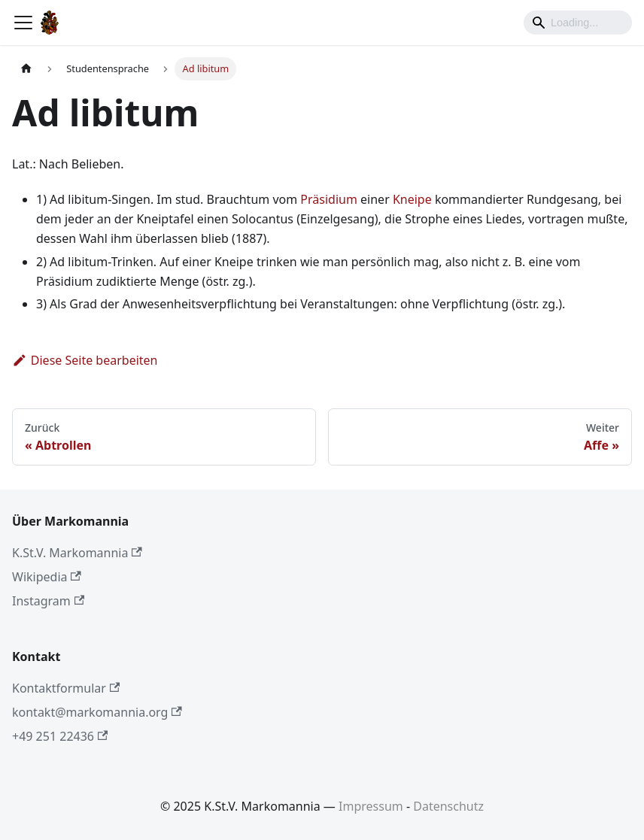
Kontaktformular (66, 688)
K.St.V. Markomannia (77, 553)
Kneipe (412, 199)
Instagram (48, 601)
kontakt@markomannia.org (97, 712)
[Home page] (26, 69)
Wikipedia (47, 577)
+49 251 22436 (60, 736)
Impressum (371, 806)
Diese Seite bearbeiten (85, 360)
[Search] (578, 23)
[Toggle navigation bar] (23, 23)
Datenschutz (448, 806)
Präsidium (329, 199)
